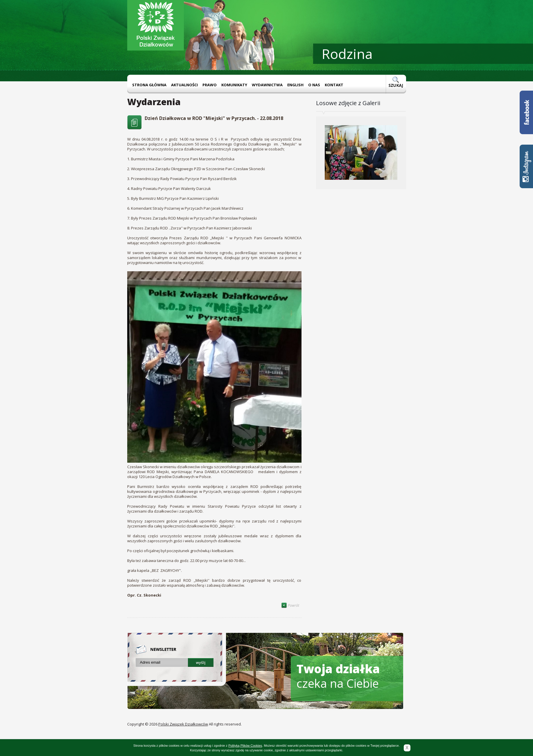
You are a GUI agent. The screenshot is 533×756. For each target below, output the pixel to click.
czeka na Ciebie (338, 676)
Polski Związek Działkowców (183, 724)
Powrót (290, 605)
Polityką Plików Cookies (245, 746)
